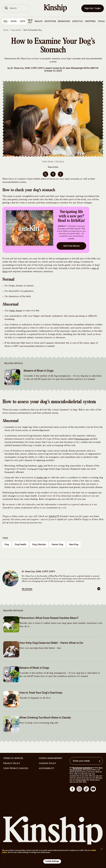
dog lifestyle (39, 545)
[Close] (102, 849)
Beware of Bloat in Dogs (39, 371)
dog (7, 545)
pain (40, 466)
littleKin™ (54, 516)
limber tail (42, 478)
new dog (74, 545)
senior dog (57, 545)
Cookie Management (51, 758)
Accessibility (47, 768)
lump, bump (16, 311)
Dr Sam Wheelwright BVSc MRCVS (81, 68)
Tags (5, 538)
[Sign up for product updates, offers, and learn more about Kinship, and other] (100, 761)
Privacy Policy (12, 763)
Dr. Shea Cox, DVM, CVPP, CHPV (27, 68)
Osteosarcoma (81, 439)
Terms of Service (13, 758)
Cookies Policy (48, 763)
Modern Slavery (83, 768)
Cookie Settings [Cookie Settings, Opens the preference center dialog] (52, 861)
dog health (21, 545)
